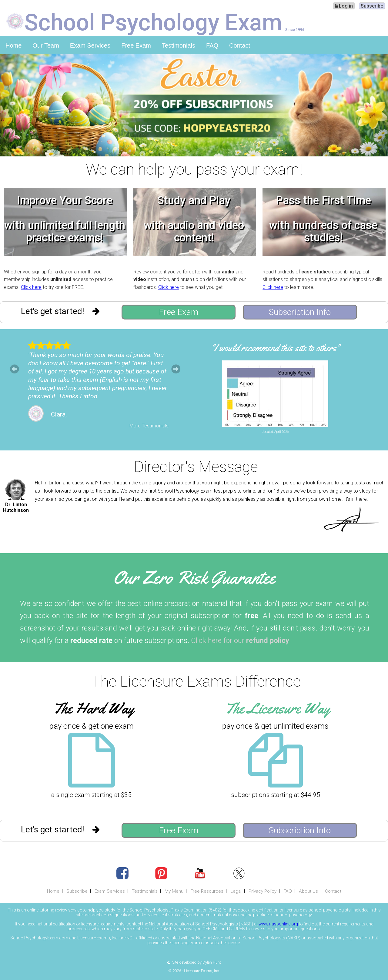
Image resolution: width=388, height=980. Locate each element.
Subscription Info (300, 312)
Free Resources (207, 891)
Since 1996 (295, 30)
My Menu (174, 891)
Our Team (46, 45)
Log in (344, 6)
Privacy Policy (263, 891)
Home (13, 45)
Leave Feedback (324, 437)
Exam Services (90, 45)
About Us (308, 891)
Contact (240, 45)
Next (176, 369)
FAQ (212, 45)
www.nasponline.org (278, 924)
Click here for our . (241, 641)
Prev (15, 369)
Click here (31, 287)
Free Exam (136, 45)
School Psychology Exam (153, 22)
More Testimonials (149, 426)
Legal (236, 891)
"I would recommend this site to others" (275, 348)
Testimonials (179, 45)
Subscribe (372, 6)
